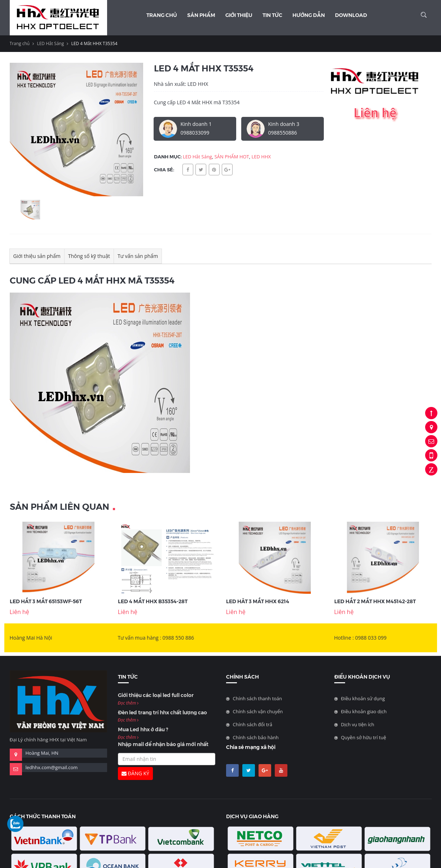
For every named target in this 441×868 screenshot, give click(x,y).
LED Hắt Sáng (50, 43)
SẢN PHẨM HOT (232, 157)
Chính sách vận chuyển (258, 711)
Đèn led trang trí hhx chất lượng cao (162, 712)
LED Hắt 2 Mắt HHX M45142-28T (375, 601)
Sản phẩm (201, 15)
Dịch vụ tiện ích (358, 724)
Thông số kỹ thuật (89, 256)
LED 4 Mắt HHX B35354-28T (153, 601)
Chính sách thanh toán (258, 698)
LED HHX (261, 157)
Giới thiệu (239, 15)
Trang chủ (162, 15)
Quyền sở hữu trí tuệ (364, 737)
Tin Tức (272, 15)
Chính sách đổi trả (253, 724)
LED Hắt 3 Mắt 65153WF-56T (46, 601)
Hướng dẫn (309, 15)
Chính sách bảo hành (256, 737)
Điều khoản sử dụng (363, 698)
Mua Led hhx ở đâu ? (143, 729)
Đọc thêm (128, 703)
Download (351, 15)
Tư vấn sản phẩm (138, 256)
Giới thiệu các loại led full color (156, 695)
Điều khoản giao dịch (364, 711)
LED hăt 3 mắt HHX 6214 (258, 601)
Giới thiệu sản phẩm (37, 256)
